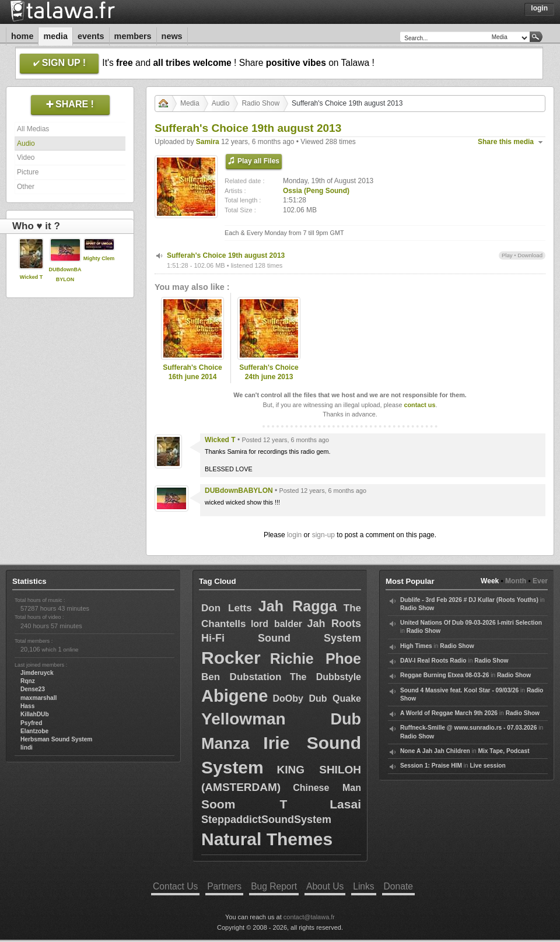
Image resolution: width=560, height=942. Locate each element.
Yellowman (244, 719)
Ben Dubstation (241, 677)
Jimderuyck (37, 673)
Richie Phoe (316, 659)
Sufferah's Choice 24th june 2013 (269, 372)
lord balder (276, 624)
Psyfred (31, 723)
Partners (224, 886)
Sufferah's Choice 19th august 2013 (226, 255)
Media (55, 36)
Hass (27, 706)
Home (22, 36)
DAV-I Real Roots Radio (433, 661)
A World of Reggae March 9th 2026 (449, 713)
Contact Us (175, 886)
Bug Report (274, 886)
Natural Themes (267, 839)
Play (507, 255)
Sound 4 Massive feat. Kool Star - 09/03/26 (459, 690)
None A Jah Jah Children (435, 751)
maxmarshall (38, 698)
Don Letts (227, 608)
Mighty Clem (99, 258)
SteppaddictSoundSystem (266, 820)
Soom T (244, 804)
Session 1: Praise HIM (431, 766)
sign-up (323, 535)
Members (133, 36)
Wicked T (31, 277)
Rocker (231, 658)
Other (26, 187)
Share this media (506, 142)
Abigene (235, 696)
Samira (208, 142)
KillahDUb (35, 714)
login (294, 535)
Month (516, 581)
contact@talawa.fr (309, 917)
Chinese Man (327, 788)
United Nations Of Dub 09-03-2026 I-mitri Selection (471, 623)
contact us (419, 405)
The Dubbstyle (325, 677)
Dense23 (33, 689)
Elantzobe (34, 731)
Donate (398, 886)
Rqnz (28, 681)
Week (490, 581)
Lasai (345, 804)
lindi (27, 747)
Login (539, 8)
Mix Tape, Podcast (503, 751)
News (172, 36)
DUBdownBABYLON (239, 491)
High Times (416, 646)
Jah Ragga (298, 606)
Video (26, 157)
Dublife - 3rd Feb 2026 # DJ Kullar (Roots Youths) (469, 600)
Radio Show (260, 103)
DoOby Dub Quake (317, 698)
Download (530, 255)
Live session (488, 766)
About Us (325, 886)
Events (91, 36)
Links (363, 886)
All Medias (33, 129)
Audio (26, 143)
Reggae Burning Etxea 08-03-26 (444, 675)
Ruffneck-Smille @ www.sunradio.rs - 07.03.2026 (468, 728)
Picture (28, 172)
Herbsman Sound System (56, 739)
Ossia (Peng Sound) (316, 191)
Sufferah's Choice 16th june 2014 (192, 372)
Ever (540, 581)
